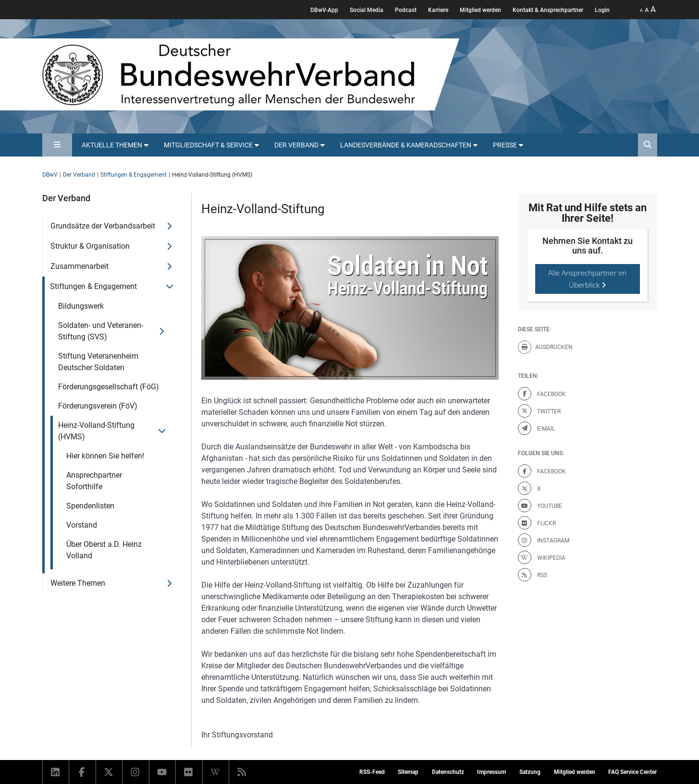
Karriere (438, 10)
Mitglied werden (480, 10)
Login (602, 10)
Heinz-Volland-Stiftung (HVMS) (96, 431)
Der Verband (79, 175)
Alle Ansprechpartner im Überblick (587, 279)
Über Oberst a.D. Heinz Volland (104, 550)
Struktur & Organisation (90, 246)
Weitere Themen (78, 583)
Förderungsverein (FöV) (98, 406)
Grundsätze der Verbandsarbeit (103, 226)
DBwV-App (324, 10)
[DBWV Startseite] (251, 74)
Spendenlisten (90, 506)
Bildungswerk (81, 306)
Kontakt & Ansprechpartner (548, 10)
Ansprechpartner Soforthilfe (94, 481)
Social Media (367, 10)
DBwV (50, 175)
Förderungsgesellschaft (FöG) (109, 387)
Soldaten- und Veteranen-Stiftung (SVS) (101, 331)
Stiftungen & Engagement (134, 175)
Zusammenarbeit (80, 266)
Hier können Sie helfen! (105, 456)
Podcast (406, 10)
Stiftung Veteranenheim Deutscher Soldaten (98, 362)
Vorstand (82, 525)
